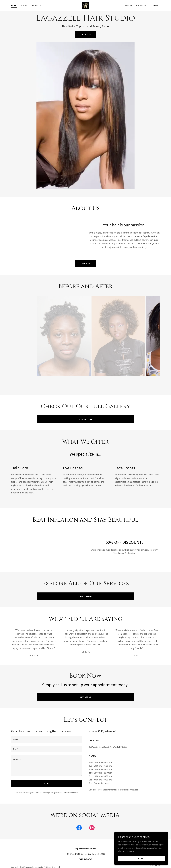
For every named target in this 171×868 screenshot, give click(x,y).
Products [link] (141, 6)
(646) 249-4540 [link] (85, 859)
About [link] (25, 6)
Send (47, 784)
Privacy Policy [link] (55, 793)
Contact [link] (155, 6)
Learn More (85, 264)
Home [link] (14, 6)
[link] (85, 5)
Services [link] (37, 6)
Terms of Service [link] (68, 793)
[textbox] (47, 739)
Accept (141, 858)
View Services (85, 596)
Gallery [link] (128, 6)
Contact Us (86, 34)
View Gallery (85, 419)
